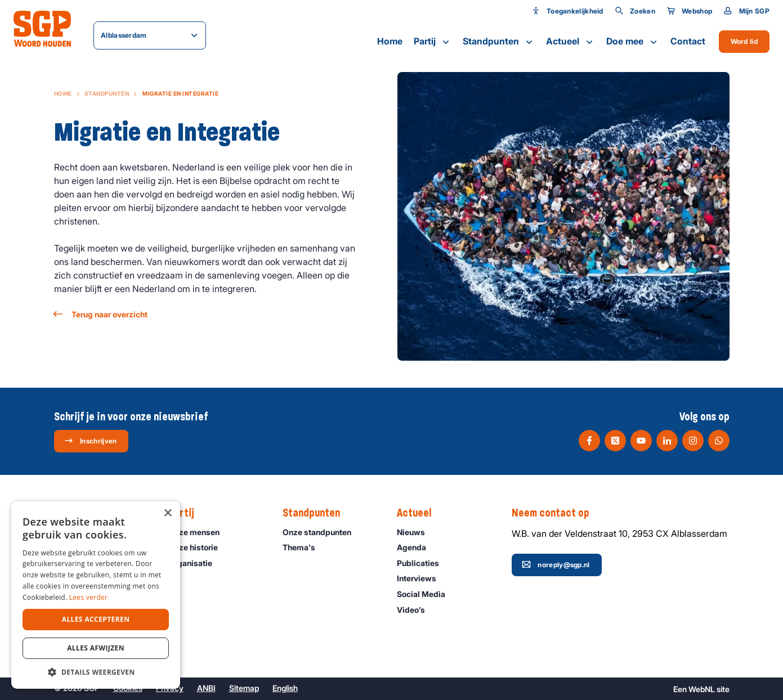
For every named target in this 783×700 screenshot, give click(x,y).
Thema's (304, 547)
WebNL (702, 689)
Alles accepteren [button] (96, 619)
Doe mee (633, 42)
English (285, 688)
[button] (96, 672)
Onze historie (198, 547)
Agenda (417, 547)
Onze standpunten (322, 532)
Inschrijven (90, 441)
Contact (688, 41)
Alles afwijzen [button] (96, 648)
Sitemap (244, 688)
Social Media (426, 594)
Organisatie (195, 563)
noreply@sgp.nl (556, 564)
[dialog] (96, 595)
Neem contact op (556, 513)
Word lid (744, 41)
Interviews (422, 578)
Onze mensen (199, 532)
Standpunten (499, 42)
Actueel (571, 42)
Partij (433, 42)
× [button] (167, 513)
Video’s (416, 610)
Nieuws (416, 532)
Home (390, 41)
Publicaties (423, 563)
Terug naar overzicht (101, 314)
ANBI (206, 688)
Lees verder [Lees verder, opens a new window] (89, 597)
